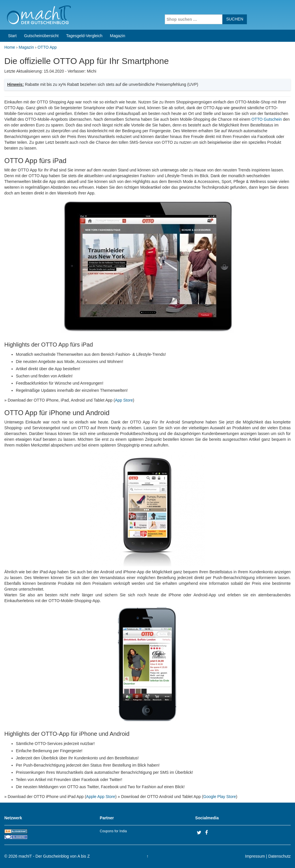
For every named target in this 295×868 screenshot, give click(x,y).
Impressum (255, 856)
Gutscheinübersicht (41, 36)
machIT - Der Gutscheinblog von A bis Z (54, 856)
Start (12, 36)
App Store (124, 400)
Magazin (118, 36)
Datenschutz (279, 856)
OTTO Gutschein (267, 119)
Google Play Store (220, 797)
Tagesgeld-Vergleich (84, 36)
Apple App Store (101, 797)
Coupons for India (113, 831)
